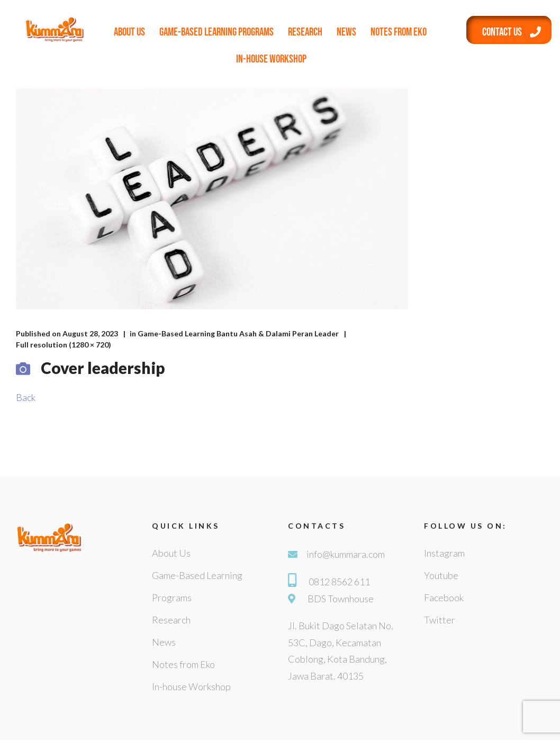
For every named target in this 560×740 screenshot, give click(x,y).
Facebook (444, 598)
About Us (129, 32)
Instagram (444, 553)
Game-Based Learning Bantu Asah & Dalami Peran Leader (238, 333)
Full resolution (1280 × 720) (64, 345)
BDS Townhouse (341, 599)
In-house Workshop (271, 59)
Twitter (440, 620)
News (346, 32)
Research (305, 32)
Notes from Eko (399, 32)
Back (26, 397)
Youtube (441, 575)
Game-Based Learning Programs (216, 32)
